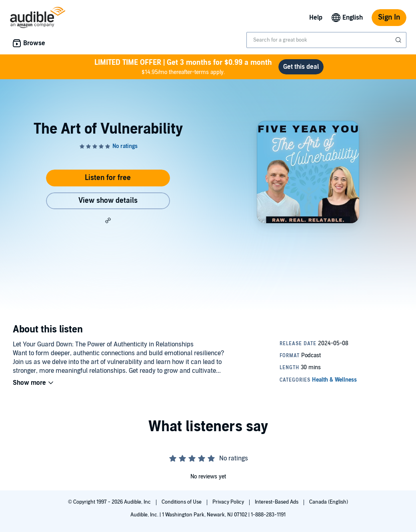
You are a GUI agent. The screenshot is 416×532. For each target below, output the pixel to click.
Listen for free (108, 178)
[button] (108, 220)
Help (316, 18)
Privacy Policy (229, 502)
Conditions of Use (182, 502)
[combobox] (326, 40)
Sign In (389, 17)
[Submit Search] (399, 40)
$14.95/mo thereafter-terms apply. (183, 67)
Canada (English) (329, 502)
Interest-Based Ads (277, 502)
